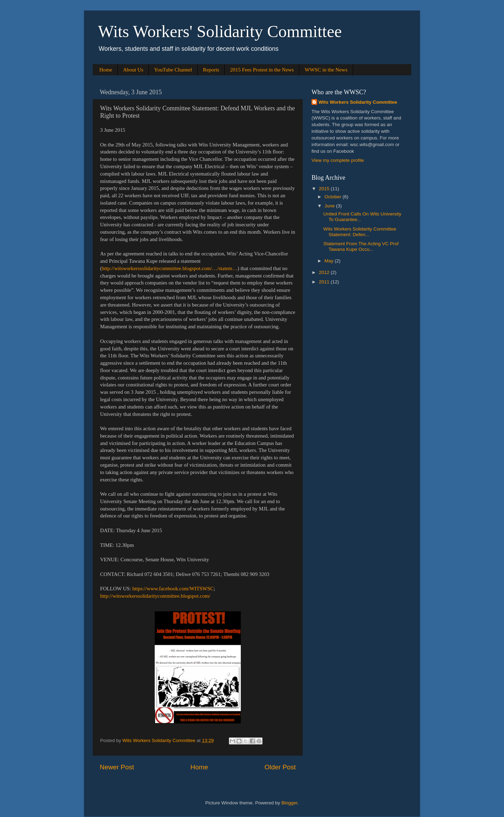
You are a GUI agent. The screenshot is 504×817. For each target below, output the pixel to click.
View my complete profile (338, 160)
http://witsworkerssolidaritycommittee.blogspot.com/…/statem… (170, 268)
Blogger (289, 803)
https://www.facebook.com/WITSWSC (173, 589)
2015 (325, 189)
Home (106, 70)
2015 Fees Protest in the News (262, 70)
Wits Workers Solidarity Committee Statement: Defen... (360, 232)
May (330, 261)
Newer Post (117, 767)
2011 (325, 282)
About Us (133, 70)
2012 (325, 272)
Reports (211, 70)
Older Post (280, 767)
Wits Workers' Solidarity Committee (220, 31)
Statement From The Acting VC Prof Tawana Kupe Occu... (361, 246)
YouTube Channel (173, 70)
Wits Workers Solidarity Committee (358, 102)
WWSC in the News (326, 70)
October (334, 197)
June (330, 206)
